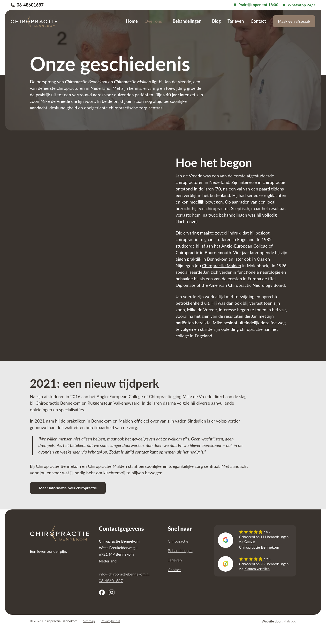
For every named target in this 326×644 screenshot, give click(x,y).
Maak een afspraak (294, 21)
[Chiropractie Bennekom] (34, 21)
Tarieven (236, 21)
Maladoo (290, 621)
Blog (216, 21)
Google (250, 542)
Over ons (153, 21)
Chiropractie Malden (222, 265)
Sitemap (89, 621)
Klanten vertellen (257, 569)
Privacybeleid (110, 621)
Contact (258, 21)
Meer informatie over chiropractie (68, 488)
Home (132, 21)
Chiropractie (178, 541)
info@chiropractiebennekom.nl (124, 574)
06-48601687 (27, 5)
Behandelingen (187, 21)
